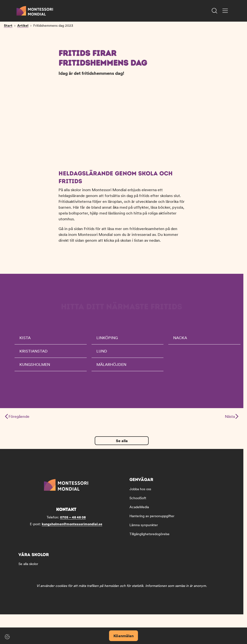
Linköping (107, 340)
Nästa (232, 419)
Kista (25, 340)
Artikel (23, 59)
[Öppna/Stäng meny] (225, 11)
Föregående (17, 419)
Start (8, 59)
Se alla (122, 443)
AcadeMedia (139, 510)
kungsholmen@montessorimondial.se (72, 527)
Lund (102, 354)
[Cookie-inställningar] (7, 637)
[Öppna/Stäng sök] (214, 11)
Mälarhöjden (111, 367)
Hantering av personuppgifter (152, 519)
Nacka (180, 340)
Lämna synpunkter (144, 528)
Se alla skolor (28, 567)
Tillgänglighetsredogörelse (149, 537)
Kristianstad (34, 354)
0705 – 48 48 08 (73, 520)
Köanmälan (123, 636)
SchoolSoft (138, 501)
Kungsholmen (35, 367)
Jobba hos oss (140, 492)
